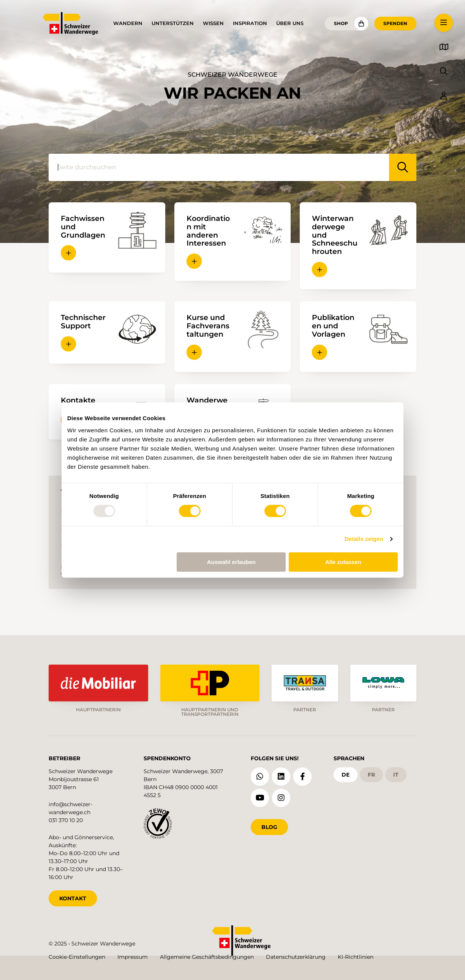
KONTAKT (73, 898)
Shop (341, 23)
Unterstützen (173, 23)
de (346, 775)
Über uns (290, 23)
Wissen (213, 23)
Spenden (395, 23)
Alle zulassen (343, 562)
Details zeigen (364, 539)
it (396, 775)
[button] (68, 253)
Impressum (133, 957)
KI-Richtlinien (356, 957)
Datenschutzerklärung (296, 957)
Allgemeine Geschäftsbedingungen (207, 957)
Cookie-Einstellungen (77, 957)
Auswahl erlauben (231, 562)
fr (371, 775)
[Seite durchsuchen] (219, 167)
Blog (269, 827)
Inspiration (250, 23)
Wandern (128, 23)
